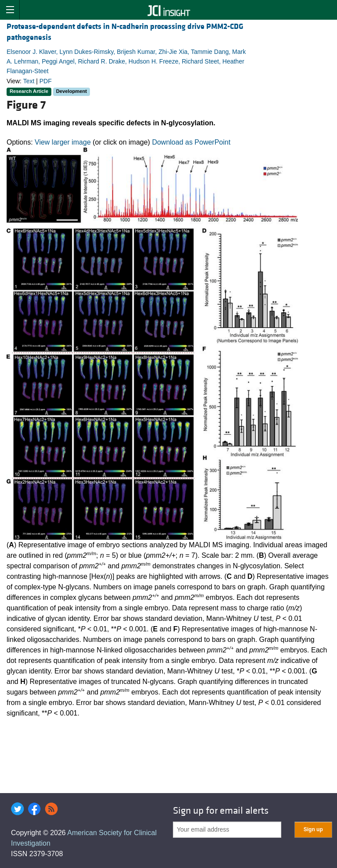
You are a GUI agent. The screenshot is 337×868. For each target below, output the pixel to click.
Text (29, 81)
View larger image (63, 142)
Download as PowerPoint (191, 142)
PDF (46, 81)
